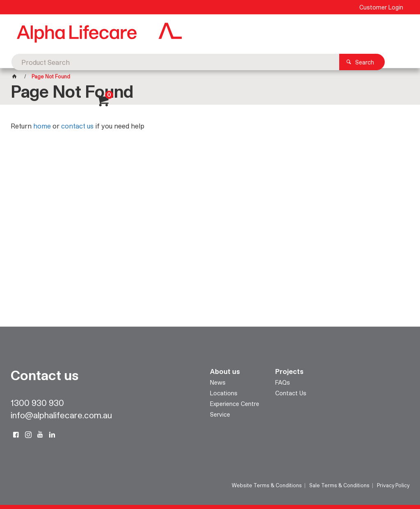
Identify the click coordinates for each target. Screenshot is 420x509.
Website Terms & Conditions (267, 485)
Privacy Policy (393, 485)
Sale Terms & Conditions (339, 485)
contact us (77, 126)
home (42, 126)
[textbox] (198, 33)
